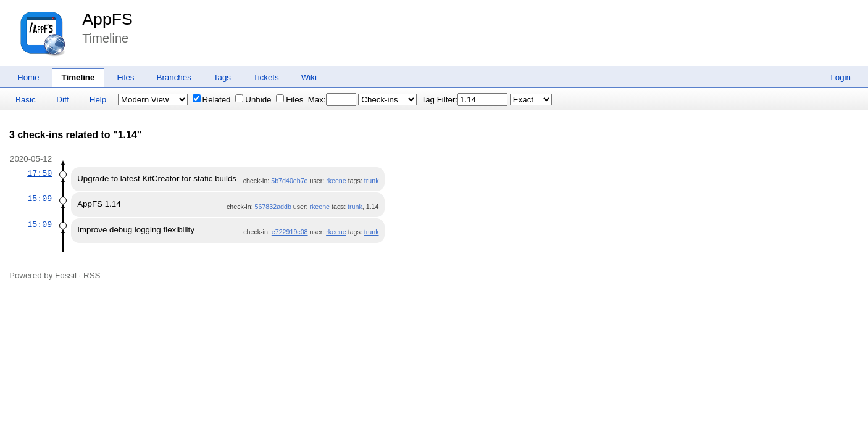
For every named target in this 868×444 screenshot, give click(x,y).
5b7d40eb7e (289, 181)
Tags (222, 77)
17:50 (40, 173)
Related (212, 100)
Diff (62, 100)
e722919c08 (290, 232)
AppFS (107, 19)
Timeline (78, 77)
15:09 (40, 199)
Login (841, 77)
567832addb (273, 207)
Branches (174, 77)
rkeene (336, 181)
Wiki (309, 77)
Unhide (253, 100)
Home (28, 77)
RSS (92, 275)
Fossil (66, 275)
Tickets (266, 77)
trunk (372, 181)
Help (98, 100)
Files (125, 77)
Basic (26, 100)
